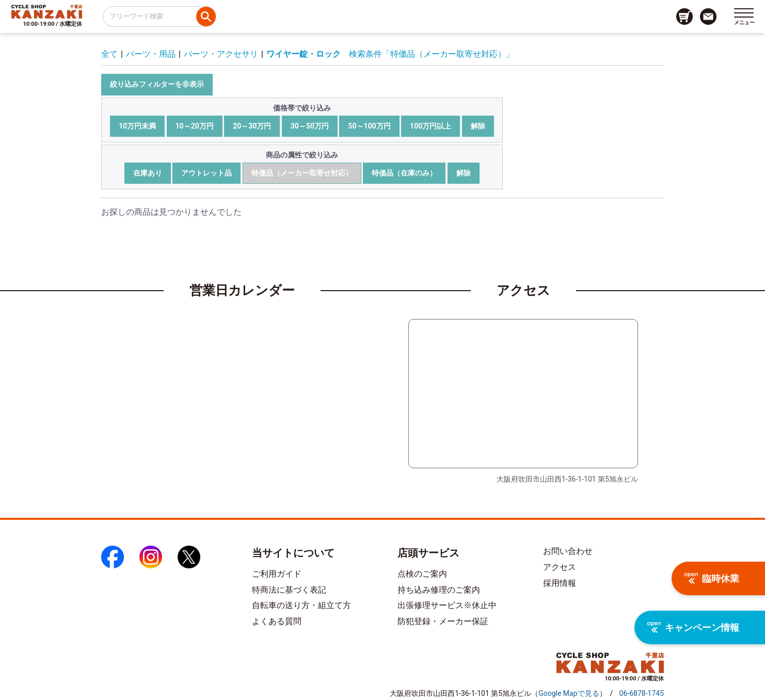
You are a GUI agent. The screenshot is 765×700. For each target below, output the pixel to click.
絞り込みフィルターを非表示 (157, 84)
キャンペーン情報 (693, 627)
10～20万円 (195, 126)
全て (109, 54)
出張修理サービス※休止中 (447, 605)
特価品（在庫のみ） (404, 173)
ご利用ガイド (277, 574)
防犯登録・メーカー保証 (443, 621)
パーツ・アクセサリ (221, 54)
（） (569, 693)
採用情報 (560, 583)
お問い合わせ (568, 551)
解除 (478, 126)
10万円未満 (137, 126)
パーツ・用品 (151, 54)
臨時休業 (712, 578)
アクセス (560, 567)
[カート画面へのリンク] (684, 17)
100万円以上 (431, 126)
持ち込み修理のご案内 (439, 590)
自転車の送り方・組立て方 (301, 605)
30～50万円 (310, 126)
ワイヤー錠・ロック (304, 54)
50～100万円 (369, 126)
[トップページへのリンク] (47, 11)
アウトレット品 (206, 173)
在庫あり (148, 173)
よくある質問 (277, 621)
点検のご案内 (422, 574)
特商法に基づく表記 (289, 590)
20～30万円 (252, 126)
